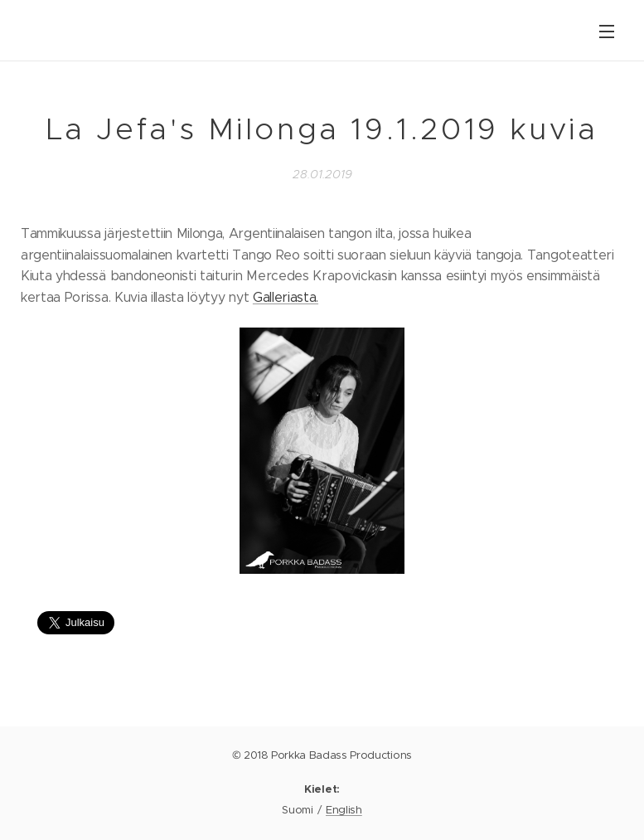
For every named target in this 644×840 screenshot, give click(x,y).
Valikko (607, 32)
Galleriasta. (286, 297)
